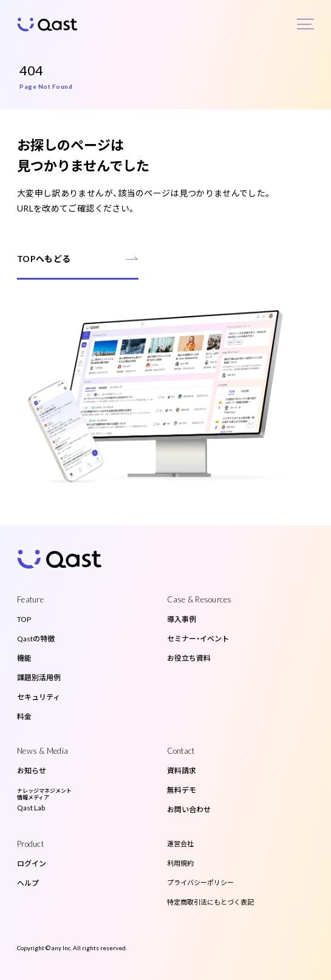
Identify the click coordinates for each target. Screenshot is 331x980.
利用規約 (180, 863)
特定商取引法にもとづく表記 (210, 902)
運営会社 (180, 844)
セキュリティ (39, 697)
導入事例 (182, 619)
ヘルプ (28, 883)
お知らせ (32, 771)
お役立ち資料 (189, 658)
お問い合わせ (189, 809)
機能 (24, 658)
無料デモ (182, 790)
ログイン (32, 864)
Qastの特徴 (36, 639)
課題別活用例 (39, 678)
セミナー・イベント (198, 639)
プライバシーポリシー (200, 882)
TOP (24, 619)
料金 (24, 716)
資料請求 (182, 771)
